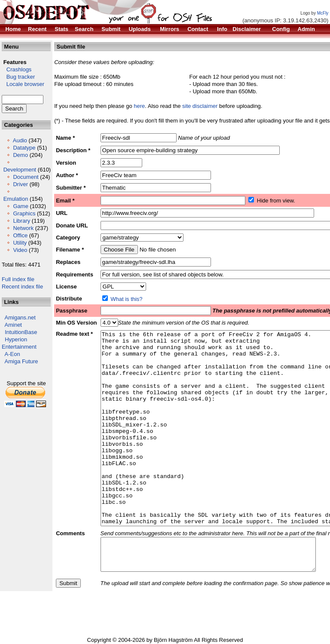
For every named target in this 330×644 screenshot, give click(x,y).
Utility (20, 243)
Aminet (13, 325)
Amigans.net (20, 317)
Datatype (24, 148)
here (139, 106)
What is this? (126, 299)
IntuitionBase (21, 332)
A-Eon (12, 354)
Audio (20, 140)
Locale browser (23, 84)
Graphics (24, 213)
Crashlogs (17, 69)
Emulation (16, 199)
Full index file (18, 279)
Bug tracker (18, 77)
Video (20, 250)
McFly (323, 13)
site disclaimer (200, 106)
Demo (20, 155)
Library (21, 221)
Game (20, 206)
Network (23, 228)
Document (26, 177)
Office (20, 235)
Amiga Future (21, 361)
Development (20, 170)
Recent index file (22, 287)
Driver (20, 184)
